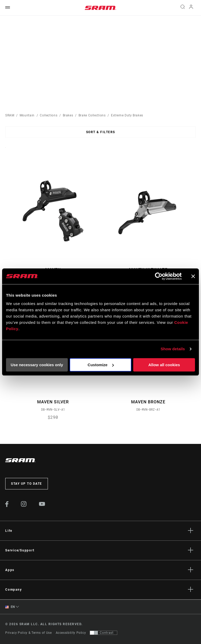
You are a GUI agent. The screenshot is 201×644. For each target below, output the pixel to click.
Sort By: (5, 151)
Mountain (27, 115)
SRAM (10, 115)
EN (10, 607)
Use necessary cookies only (37, 365)
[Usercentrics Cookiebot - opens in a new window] (159, 276)
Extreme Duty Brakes (127, 115)
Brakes (68, 115)
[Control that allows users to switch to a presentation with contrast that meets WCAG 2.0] (104, 633)
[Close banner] (193, 276)
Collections (49, 115)
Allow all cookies (164, 365)
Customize (101, 365)
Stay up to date (27, 484)
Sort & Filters (101, 132)
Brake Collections (92, 115)
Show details (173, 349)
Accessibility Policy (71, 633)
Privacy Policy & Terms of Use (29, 633)
